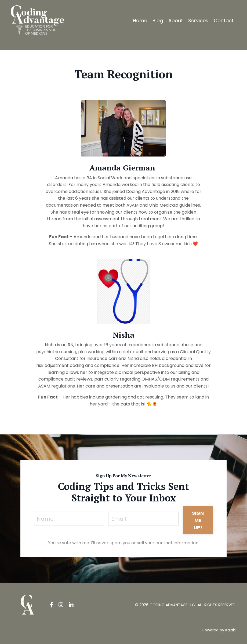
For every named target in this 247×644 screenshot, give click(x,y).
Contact (224, 21)
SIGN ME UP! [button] (198, 520)
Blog (158, 21)
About (176, 21)
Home (140, 21)
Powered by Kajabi (219, 630)
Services (198, 21)
